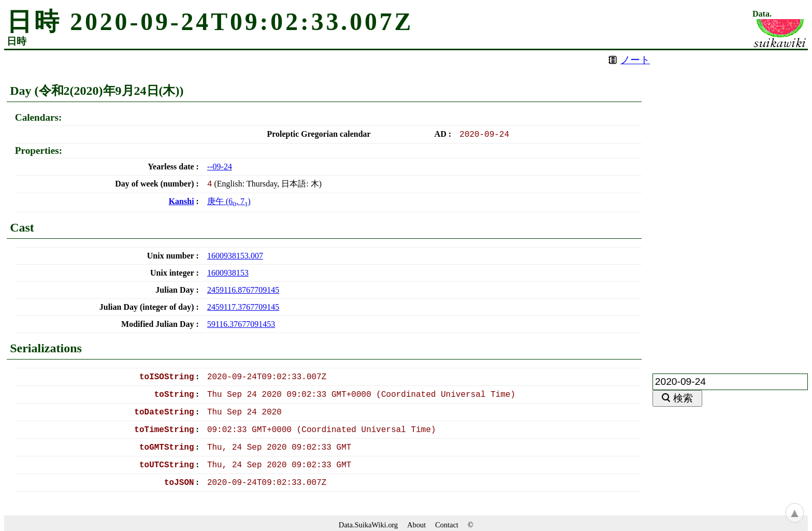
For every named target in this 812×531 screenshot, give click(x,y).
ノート (635, 60)
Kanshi (182, 201)
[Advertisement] (730, 206)
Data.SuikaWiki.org (368, 525)
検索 (683, 398)
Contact (447, 525)
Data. (762, 14)
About (416, 525)
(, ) (229, 201)
